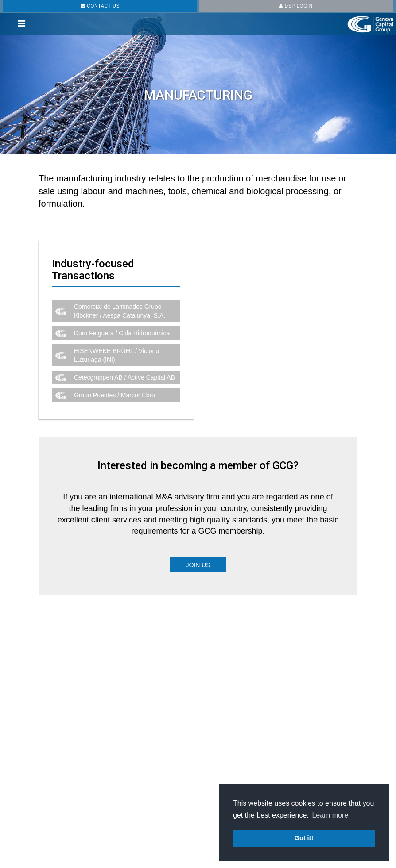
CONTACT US (100, 6)
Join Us (198, 565)
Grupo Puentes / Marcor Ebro (115, 395)
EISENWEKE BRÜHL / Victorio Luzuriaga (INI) (116, 355)
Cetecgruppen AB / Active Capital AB (124, 377)
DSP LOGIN (296, 6)
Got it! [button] (304, 838)
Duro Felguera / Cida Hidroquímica (122, 333)
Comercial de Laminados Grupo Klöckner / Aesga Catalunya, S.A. (120, 311)
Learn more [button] (330, 815)
